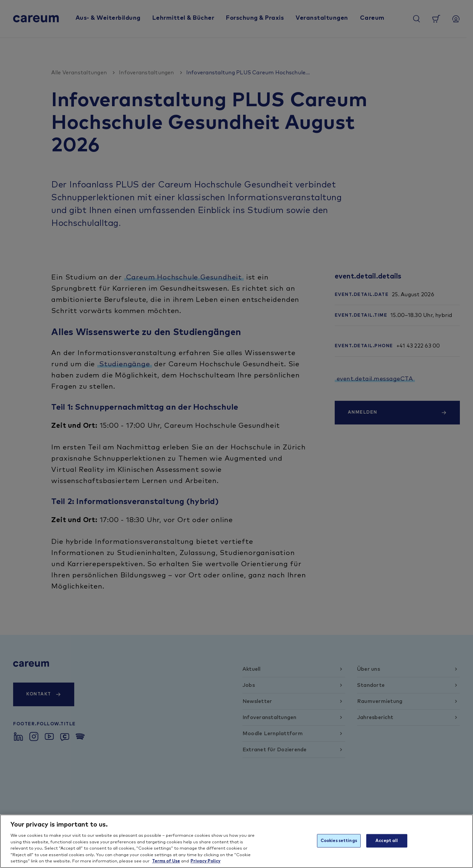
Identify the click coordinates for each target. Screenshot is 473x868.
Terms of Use (166, 861)
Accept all (387, 841)
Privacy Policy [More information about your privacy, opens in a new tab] (205, 861)
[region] (236, 841)
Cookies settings (339, 841)
